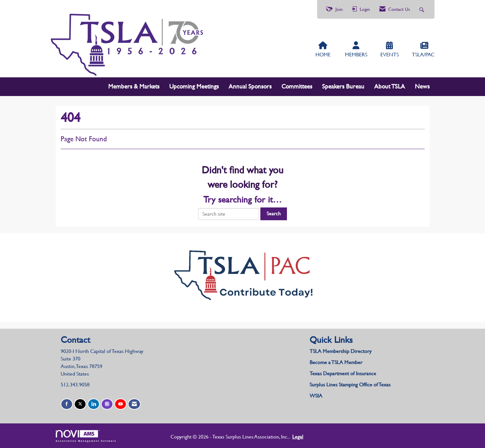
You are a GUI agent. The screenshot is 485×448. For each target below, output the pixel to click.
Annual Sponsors (250, 86)
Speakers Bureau (343, 86)
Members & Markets (134, 86)
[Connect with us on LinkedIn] (94, 404)
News (422, 86)
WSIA (316, 396)
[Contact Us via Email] (134, 404)
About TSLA (390, 86)
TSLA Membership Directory (341, 351)
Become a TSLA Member (336, 362)
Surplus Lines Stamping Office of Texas (350, 385)
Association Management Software (86, 436)
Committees (297, 86)
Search (274, 214)
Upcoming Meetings (194, 86)
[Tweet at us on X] (80, 404)
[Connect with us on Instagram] (107, 404)
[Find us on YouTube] (121, 404)
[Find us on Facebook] (67, 404)
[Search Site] (423, 9)
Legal (298, 437)
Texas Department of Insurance (344, 373)
